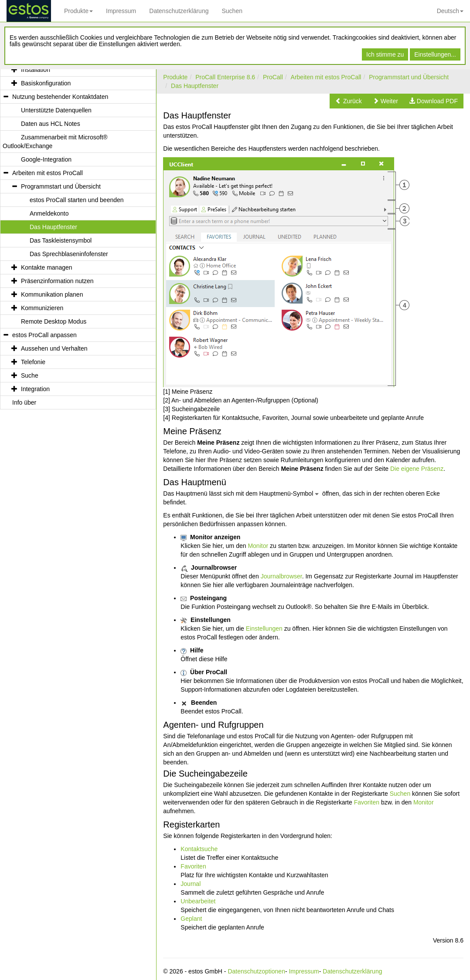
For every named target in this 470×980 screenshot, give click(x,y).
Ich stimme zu (385, 54)
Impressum (121, 11)
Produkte (78, 11)
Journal (191, 884)
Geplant (191, 919)
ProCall (273, 77)
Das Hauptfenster (195, 86)
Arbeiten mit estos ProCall (326, 77)
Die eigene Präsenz (417, 469)
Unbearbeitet (198, 901)
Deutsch (450, 11)
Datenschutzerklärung (179, 11)
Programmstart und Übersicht (409, 77)
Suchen (232, 11)
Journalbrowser (281, 576)
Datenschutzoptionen (256, 971)
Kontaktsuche (199, 849)
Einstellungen (264, 629)
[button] (349, 101)
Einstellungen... (435, 54)
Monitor (258, 546)
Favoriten (367, 802)
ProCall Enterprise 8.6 (225, 77)
